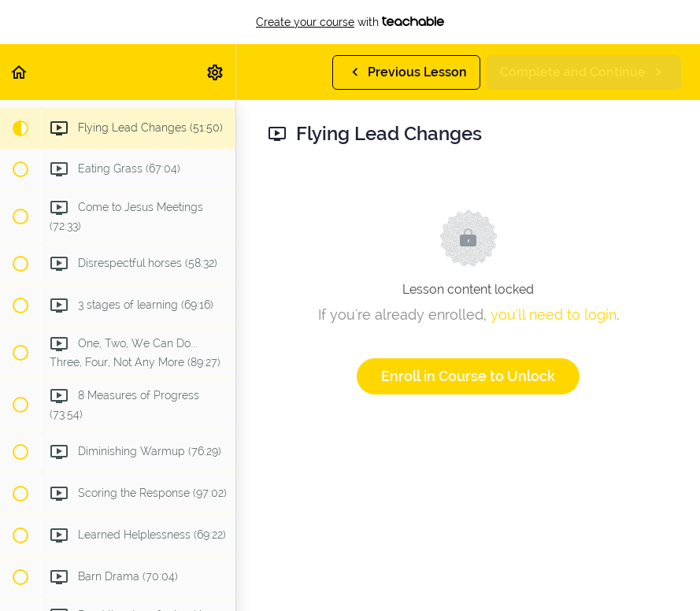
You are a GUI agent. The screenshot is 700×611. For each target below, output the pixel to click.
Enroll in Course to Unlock (468, 376)
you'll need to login (554, 315)
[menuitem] (216, 72)
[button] (20, 72)
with (350, 22)
